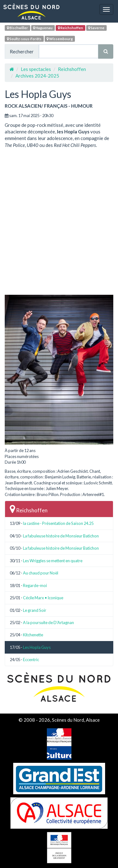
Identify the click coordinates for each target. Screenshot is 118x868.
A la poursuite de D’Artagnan (48, 623)
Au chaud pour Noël (41, 573)
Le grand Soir (35, 610)
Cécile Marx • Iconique (43, 598)
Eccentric (31, 660)
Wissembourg (60, 39)
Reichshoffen (70, 28)
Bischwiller (17, 28)
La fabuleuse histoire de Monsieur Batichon (61, 536)
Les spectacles (36, 69)
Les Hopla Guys (37, 647)
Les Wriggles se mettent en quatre (53, 561)
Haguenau (43, 28)
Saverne (96, 28)
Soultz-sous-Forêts (24, 39)
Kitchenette (33, 635)
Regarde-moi (35, 585)
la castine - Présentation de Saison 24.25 (58, 523)
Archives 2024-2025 (37, 76)
